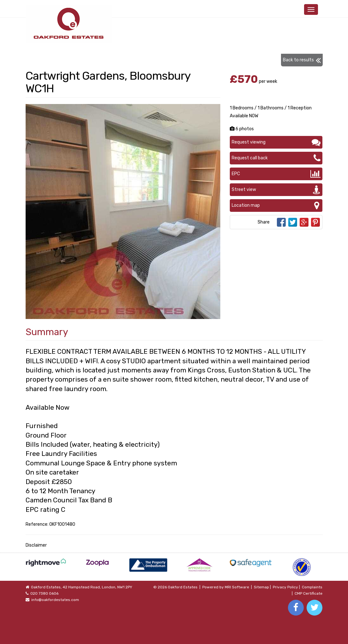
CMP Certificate (308, 593)
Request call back (276, 158)
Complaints (312, 587)
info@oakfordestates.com (55, 600)
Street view (276, 190)
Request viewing (276, 142)
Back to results (302, 60)
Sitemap (261, 587)
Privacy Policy (285, 587)
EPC (276, 174)
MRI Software (237, 587)
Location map (276, 205)
